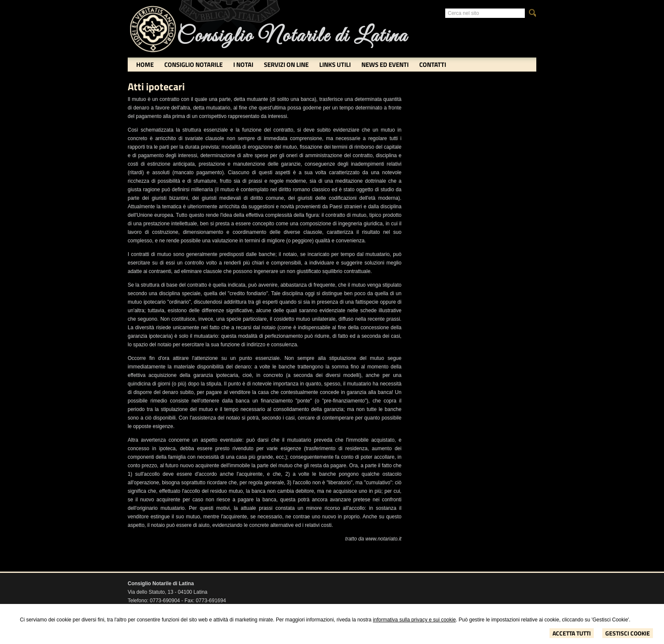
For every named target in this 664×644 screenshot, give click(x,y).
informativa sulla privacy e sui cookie (414, 620)
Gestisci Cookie (628, 633)
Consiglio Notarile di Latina (292, 36)
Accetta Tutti (572, 633)
